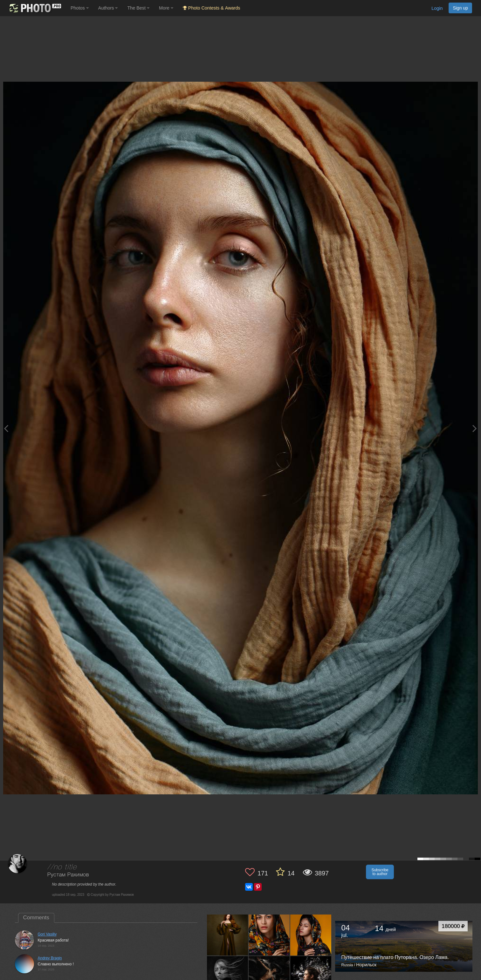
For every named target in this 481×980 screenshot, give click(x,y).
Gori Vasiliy (47, 934)
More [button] (166, 8)
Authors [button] (108, 8)
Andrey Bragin (50, 958)
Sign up (460, 8)
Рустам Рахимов (68, 875)
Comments (36, 918)
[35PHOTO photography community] (34, 8)
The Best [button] (138, 8)
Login (437, 8)
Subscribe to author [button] (380, 872)
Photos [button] (80, 8)
